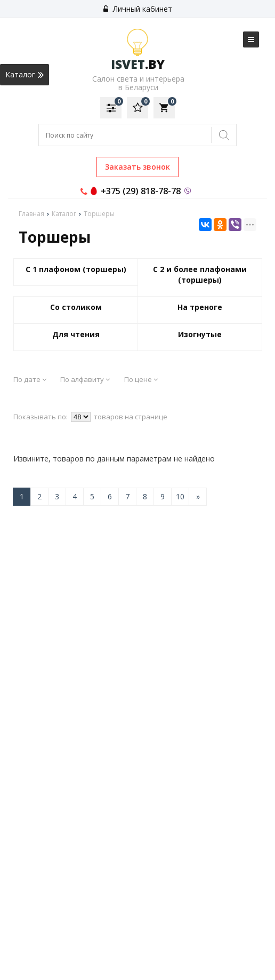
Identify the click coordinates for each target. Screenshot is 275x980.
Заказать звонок (137, 167)
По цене (141, 379)
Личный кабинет (138, 9)
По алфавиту (85, 379)
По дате (30, 379)
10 (180, 496)
